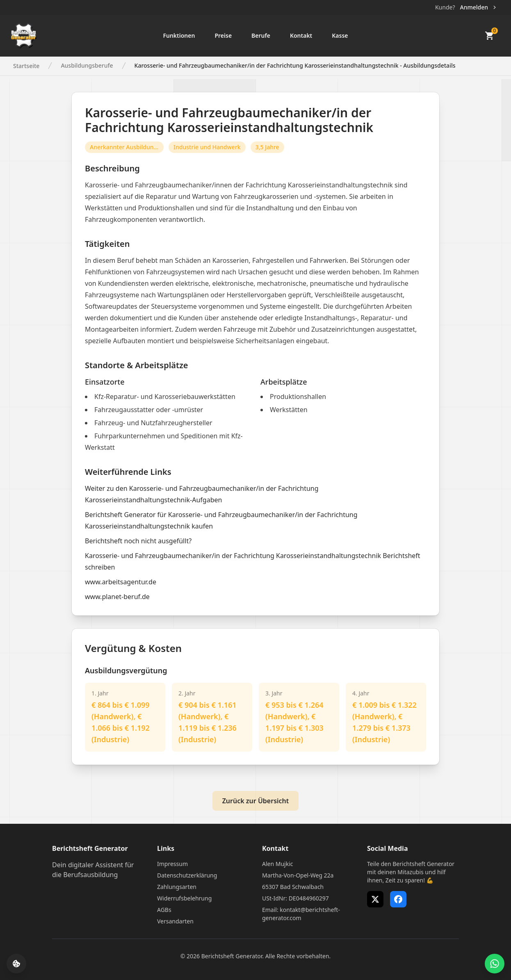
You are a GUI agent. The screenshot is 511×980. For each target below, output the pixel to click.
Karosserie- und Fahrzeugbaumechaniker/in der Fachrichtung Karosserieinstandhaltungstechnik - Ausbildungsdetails (295, 65)
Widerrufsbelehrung (184, 898)
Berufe (261, 35)
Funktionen (179, 35)
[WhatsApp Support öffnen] (495, 964)
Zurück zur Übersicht (256, 801)
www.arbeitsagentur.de (121, 582)
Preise (223, 35)
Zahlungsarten (177, 887)
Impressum (172, 864)
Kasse (340, 35)
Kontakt (301, 35)
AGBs (164, 910)
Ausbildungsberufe (87, 65)
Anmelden (479, 7)
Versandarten (175, 921)
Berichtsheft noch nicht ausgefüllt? (138, 541)
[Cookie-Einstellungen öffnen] (16, 964)
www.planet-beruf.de (117, 597)
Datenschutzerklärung (187, 875)
